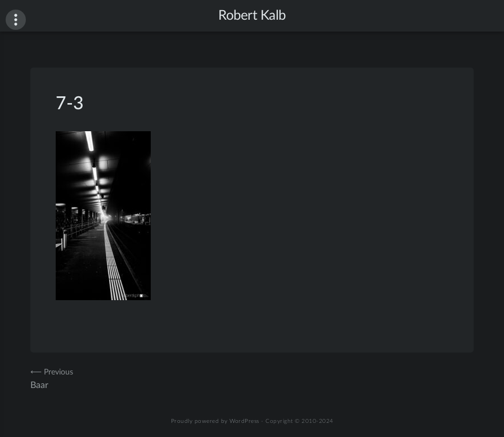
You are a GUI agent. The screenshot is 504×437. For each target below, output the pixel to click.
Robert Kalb (252, 16)
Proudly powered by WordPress (215, 421)
